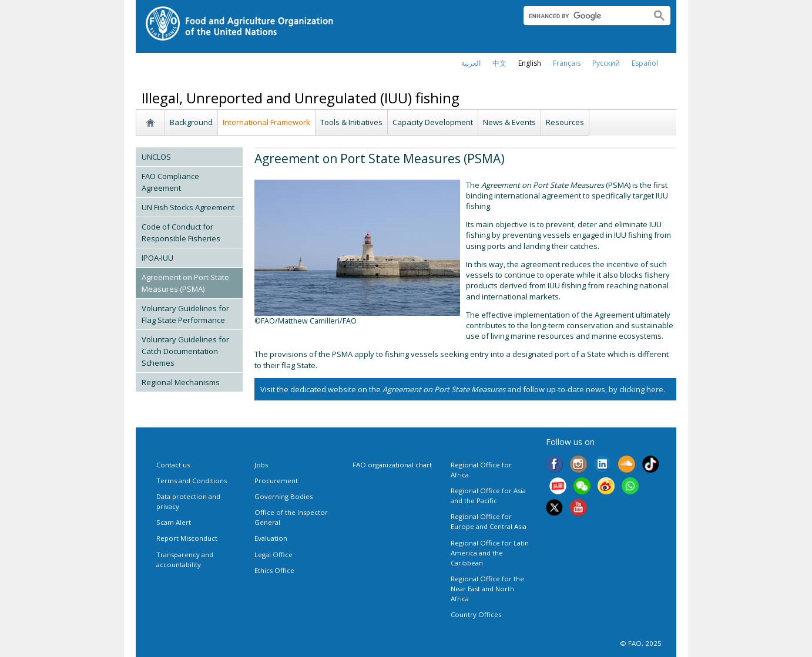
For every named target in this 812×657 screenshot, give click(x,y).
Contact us (173, 465)
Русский (606, 63)
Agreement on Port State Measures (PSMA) (185, 283)
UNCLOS (156, 157)
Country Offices (476, 614)
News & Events (509, 122)
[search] (583, 16)
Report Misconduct (187, 538)
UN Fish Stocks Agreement (188, 207)
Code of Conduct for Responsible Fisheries (181, 233)
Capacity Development (433, 122)
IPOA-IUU (157, 258)
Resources (565, 122)
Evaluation (271, 538)
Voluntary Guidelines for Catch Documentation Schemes (185, 351)
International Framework (266, 122)
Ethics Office (274, 570)
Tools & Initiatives (351, 122)
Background (191, 122)
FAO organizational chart (392, 465)
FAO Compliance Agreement (170, 182)
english (530, 63)
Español (645, 63)
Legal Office (274, 555)
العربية (471, 63)
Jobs (261, 465)
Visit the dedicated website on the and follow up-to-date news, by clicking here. (463, 389)
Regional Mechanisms (181, 382)
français (567, 63)
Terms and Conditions (192, 481)
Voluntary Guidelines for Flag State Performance (185, 314)
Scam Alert (174, 522)
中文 (499, 63)
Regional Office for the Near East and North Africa (487, 589)
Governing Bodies (283, 496)
